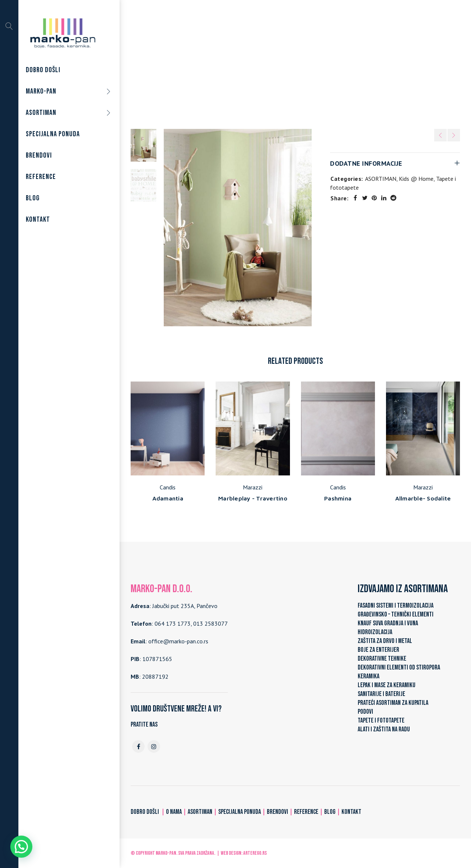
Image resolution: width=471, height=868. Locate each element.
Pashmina (338, 498)
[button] (21, 847)
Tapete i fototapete (274, 66)
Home (196, 66)
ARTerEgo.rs (255, 853)
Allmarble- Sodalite (423, 498)
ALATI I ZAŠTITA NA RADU (384, 729)
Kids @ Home (323, 66)
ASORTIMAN (226, 66)
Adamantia (168, 498)
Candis (168, 487)
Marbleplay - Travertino (253, 498)
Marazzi (253, 487)
